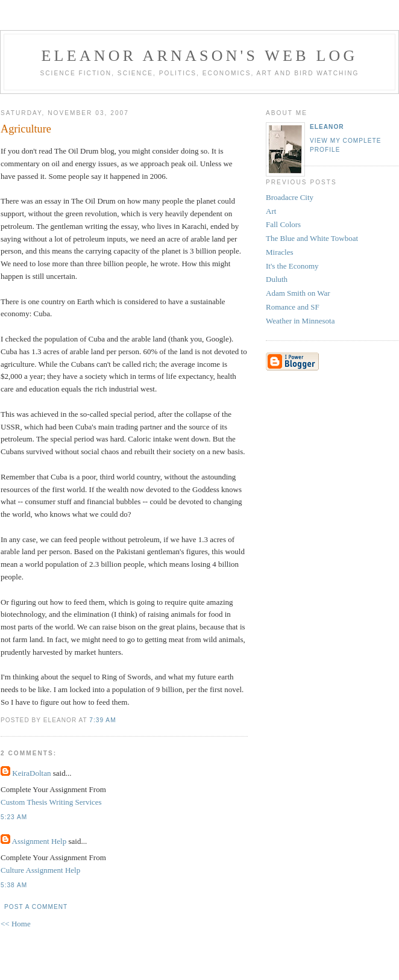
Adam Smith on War (298, 293)
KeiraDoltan (31, 773)
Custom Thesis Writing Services (51, 802)
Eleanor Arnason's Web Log (200, 56)
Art (271, 211)
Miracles (279, 252)
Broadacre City (290, 197)
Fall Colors (283, 224)
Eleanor (327, 127)
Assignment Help (39, 841)
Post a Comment (36, 907)
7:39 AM (102, 720)
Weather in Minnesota (300, 321)
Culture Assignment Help (40, 870)
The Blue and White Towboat (312, 238)
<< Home (16, 924)
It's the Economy (292, 266)
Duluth (277, 279)
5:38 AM (14, 885)
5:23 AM (14, 817)
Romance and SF (293, 307)
